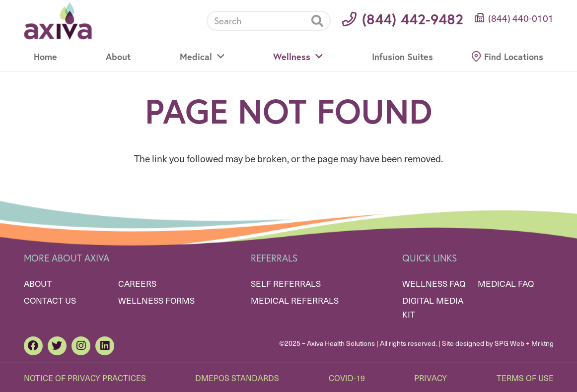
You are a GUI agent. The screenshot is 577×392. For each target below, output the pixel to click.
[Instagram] (81, 346)
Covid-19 (347, 378)
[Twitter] (57, 346)
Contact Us (50, 300)
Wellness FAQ (434, 283)
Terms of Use (525, 378)
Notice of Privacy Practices (85, 378)
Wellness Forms (156, 300)
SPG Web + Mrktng (524, 343)
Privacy (431, 378)
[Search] (269, 21)
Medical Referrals (295, 300)
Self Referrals (286, 283)
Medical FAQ (506, 283)
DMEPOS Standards (237, 378)
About (38, 283)
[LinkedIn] (105, 346)
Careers (137, 283)
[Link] (58, 21)
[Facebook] (33, 346)
